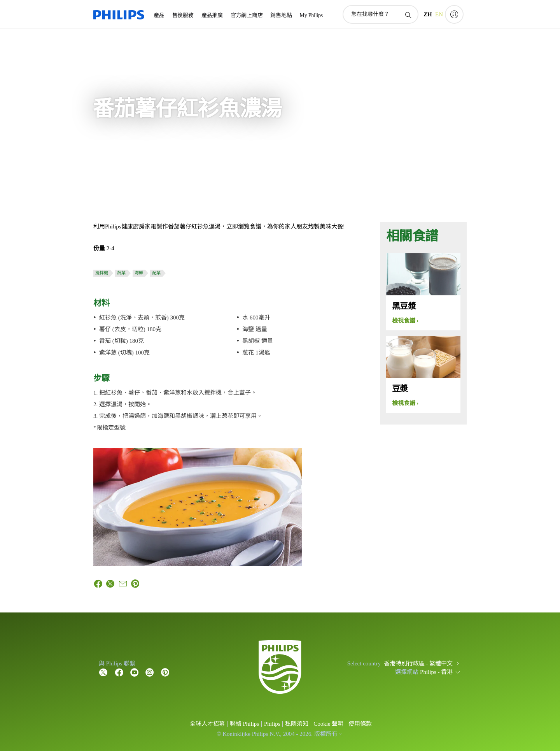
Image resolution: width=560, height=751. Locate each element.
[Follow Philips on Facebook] (119, 672)
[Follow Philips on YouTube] (135, 672)
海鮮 (139, 273)
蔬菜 (121, 273)
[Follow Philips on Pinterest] (165, 672)
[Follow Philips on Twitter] (103, 672)
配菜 (156, 273)
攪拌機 (102, 273)
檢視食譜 (404, 321)
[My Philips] (454, 14)
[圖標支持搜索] (408, 15)
